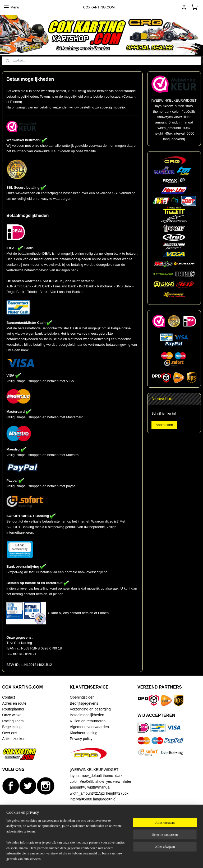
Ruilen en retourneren (88, 721)
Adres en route (14, 703)
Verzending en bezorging (90, 709)
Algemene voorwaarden (89, 727)
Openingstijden (82, 697)
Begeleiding (12, 727)
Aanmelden (164, 425)
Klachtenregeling (84, 733)
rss (99, 858)
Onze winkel (12, 715)
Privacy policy (81, 739)
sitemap (90, 858)
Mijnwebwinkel (157, 858)
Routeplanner (13, 709)
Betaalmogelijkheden (87, 715)
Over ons (10, 733)
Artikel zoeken (14, 739)
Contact (8, 697)
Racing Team (13, 721)
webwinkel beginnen (116, 858)
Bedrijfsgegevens (84, 703)
